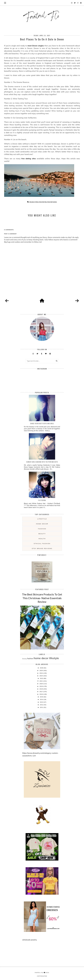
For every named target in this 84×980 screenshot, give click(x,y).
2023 (41, 676)
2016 (41, 694)
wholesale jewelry (30, 940)
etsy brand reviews (42, 548)
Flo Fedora (42, 500)
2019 (41, 686)
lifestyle (42, 519)
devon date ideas (43, 202)
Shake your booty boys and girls (42, 423)
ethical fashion (42, 544)
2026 (42, 668)
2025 (41, 670)
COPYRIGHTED (42, 976)
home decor (42, 524)
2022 (42, 678)
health (42, 539)
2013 (42, 702)
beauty (42, 534)
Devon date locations (52, 202)
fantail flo (39, 973)
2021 (41, 681)
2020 (41, 684)
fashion (42, 529)
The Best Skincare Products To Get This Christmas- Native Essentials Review (42, 598)
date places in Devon (34, 202)
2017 (41, 692)
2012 (42, 705)
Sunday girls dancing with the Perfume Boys (42, 462)
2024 (41, 673)
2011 (42, 707)
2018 (41, 689)
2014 (42, 699)
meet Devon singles (36, 46)
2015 (42, 697)
